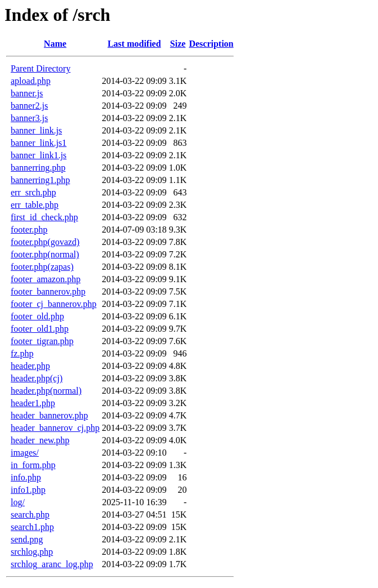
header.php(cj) (37, 378)
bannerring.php (38, 168)
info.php (26, 477)
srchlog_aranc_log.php (52, 564)
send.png (27, 539)
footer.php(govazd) (45, 242)
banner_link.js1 (39, 143)
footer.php (29, 230)
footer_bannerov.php (48, 291)
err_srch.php (33, 192)
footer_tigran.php (42, 341)
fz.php (22, 353)
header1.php (33, 403)
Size (178, 44)
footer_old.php (37, 316)
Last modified (134, 44)
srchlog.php (32, 552)
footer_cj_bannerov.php (54, 304)
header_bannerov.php (49, 415)
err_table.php (35, 205)
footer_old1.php (40, 329)
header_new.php (40, 440)
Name (55, 44)
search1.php (32, 527)
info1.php (28, 490)
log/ (18, 502)
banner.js (27, 93)
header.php (30, 366)
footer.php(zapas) (42, 267)
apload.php (31, 81)
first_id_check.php (45, 217)
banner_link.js (36, 130)
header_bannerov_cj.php (55, 428)
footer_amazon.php (46, 279)
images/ (25, 453)
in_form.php (33, 465)
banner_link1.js (39, 155)
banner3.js (29, 118)
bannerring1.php (40, 180)
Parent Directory (41, 68)
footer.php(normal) (45, 254)
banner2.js (29, 106)
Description (211, 44)
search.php (30, 514)
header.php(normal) (46, 391)
